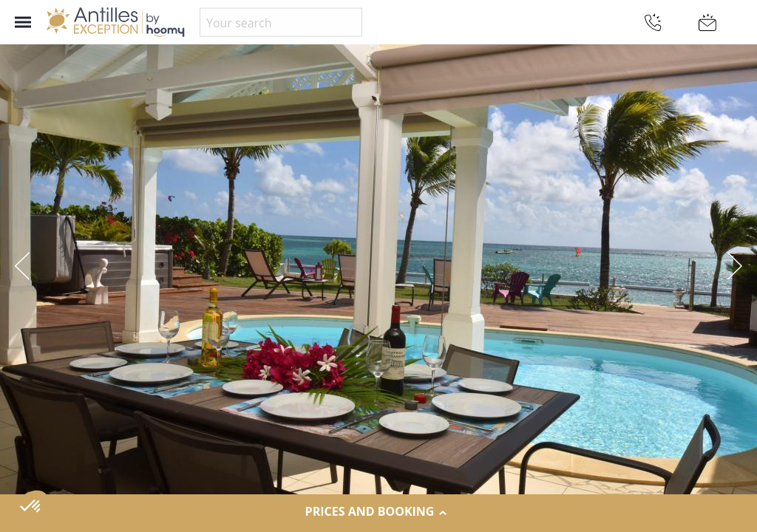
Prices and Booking (379, 512)
